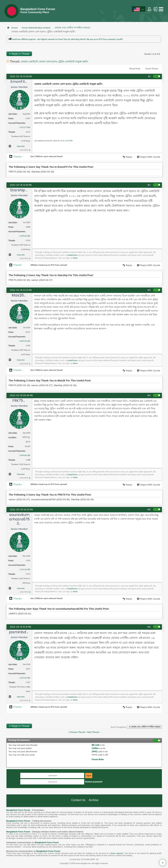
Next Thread (93, 732)
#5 (149, 510)
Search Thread (152, 69)
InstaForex (72, 255)
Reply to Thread (19, 54)
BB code (96, 745)
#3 (149, 290)
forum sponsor (117, 853)
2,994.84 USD (25, 455)
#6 (149, 627)
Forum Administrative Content (36, 28)
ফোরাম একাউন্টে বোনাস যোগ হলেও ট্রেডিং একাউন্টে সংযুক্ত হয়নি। (54, 62)
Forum (15, 28)
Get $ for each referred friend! (46, 156)
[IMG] (95, 751)
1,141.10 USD (25, 569)
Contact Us (78, 800)
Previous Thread (77, 732)
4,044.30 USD (25, 341)
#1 (149, 76)
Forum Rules (98, 759)
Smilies (95, 748)
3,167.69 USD (25, 678)
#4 (149, 395)
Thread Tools (135, 69)
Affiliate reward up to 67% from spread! (49, 265)
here (75, 258)
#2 (149, 185)
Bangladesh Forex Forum (18, 810)
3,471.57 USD (25, 127)
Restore (94, 782)
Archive (94, 800)
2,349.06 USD (25, 236)
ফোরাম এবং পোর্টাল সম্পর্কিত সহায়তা (73, 28)
